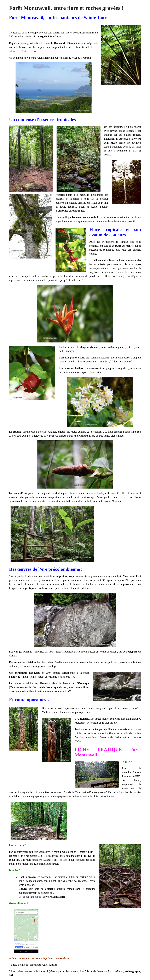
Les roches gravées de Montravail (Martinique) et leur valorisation (47, 971)
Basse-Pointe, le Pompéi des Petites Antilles (34, 965)
